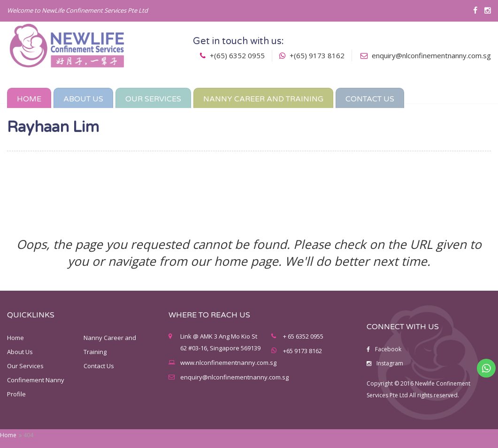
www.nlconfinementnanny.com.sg (228, 363)
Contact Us (99, 366)
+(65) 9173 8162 (312, 55)
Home (8, 435)
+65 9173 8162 (303, 351)
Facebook (384, 349)
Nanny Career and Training (110, 345)
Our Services (25, 366)
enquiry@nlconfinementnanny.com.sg (431, 55)
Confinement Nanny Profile (36, 387)
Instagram (385, 363)
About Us (20, 352)
